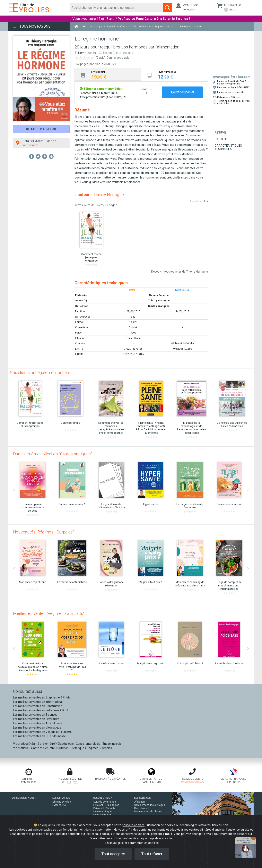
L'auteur (221, 139)
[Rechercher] (116, 8)
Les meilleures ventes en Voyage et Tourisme (42, 732)
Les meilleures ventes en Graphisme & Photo (42, 697)
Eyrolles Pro (59, 805)
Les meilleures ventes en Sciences (35, 715)
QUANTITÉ (146, 89)
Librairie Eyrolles (62, 802)
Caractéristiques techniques (228, 147)
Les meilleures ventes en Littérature (36, 719)
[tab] (108, 75)
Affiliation (139, 802)
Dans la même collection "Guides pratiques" (53, 454)
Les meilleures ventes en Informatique (38, 702)
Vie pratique (21, 744)
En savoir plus (199, 201)
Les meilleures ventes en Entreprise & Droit (41, 710)
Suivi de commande (105, 802)
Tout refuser (152, 854)
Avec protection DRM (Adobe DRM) (103, 97)
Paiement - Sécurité (104, 808)
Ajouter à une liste (41, 129)
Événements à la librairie (148, 812)
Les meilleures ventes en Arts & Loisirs (38, 723)
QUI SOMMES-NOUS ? (24, 798)
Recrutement (142, 808)
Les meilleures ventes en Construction (38, 706)
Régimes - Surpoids (99, 748)
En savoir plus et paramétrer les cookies (132, 843)
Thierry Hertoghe (86, 53)
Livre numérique (102, 812)
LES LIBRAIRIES (61, 798)
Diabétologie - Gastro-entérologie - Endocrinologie (90, 744)
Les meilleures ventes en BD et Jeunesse (40, 736)
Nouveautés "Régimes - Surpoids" (43, 532)
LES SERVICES (143, 798)
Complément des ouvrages (150, 805)
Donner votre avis (118, 58)
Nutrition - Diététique (71, 748)
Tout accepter (113, 854)
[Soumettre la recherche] (167, 8)
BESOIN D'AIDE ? (103, 798)
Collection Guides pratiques (117, 53)
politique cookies (133, 825)
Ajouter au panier (182, 92)
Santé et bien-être (43, 744)
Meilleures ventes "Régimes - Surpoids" (49, 613)
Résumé (220, 133)
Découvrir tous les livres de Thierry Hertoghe (180, 272)
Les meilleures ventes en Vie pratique (37, 728)
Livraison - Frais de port (106, 805)
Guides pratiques (159, 306)
